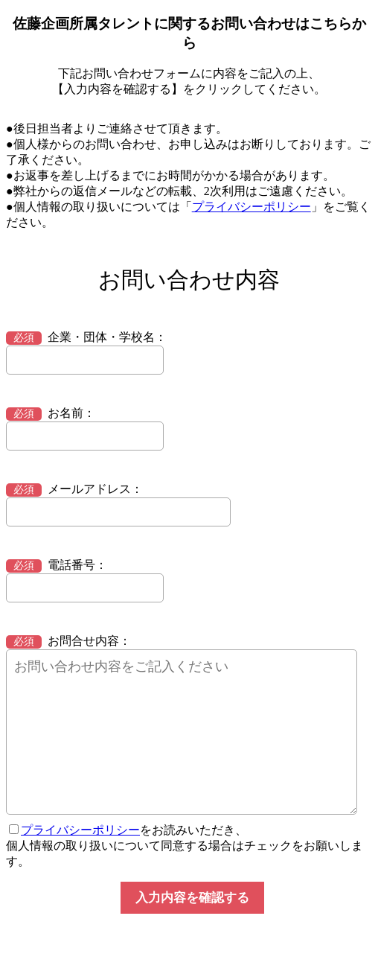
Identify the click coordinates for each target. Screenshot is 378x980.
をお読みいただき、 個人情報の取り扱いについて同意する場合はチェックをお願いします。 (185, 846)
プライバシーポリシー (252, 207)
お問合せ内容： (68, 641)
